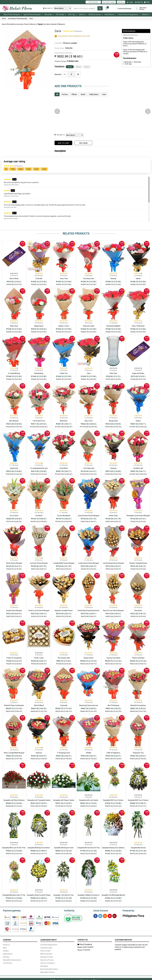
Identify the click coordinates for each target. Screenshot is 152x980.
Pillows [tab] (74, 94)
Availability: (65, 43)
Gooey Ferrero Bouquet (14, 610)
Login (130, 2)
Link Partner (8, 963)
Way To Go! (89, 421)
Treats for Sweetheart (14, 658)
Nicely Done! (113, 421)
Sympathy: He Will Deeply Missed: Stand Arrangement (113, 896)
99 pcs (87, 67)
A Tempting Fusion (64, 753)
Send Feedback (85, 944)
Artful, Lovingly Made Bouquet (14, 753)
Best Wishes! (14, 421)
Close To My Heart (138, 326)
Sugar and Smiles (138, 373)
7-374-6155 (86, 950)
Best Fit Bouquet (113, 705)
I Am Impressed (89, 468)
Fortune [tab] (65, 94)
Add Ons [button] (83, 14)
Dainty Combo (89, 658)
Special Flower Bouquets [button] (33, 14)
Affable (89, 753)
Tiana (89, 373)
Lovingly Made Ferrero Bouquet (64, 563)
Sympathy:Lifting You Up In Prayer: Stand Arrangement (39, 896)
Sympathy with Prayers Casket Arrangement (64, 801)
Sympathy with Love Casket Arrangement (89, 801)
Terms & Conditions (48, 963)
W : (135, 62)
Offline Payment (46, 953)
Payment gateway (11, 910)
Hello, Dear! (14, 326)
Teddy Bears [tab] (94, 94)
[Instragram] (105, 916)
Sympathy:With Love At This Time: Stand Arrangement (14, 849)
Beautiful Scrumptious (138, 705)
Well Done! (64, 421)
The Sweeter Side (64, 658)
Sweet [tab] (83, 94)
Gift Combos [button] (61, 14)
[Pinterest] (110, 916)
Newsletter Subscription (12, 960)
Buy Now (83, 143)
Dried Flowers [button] (110, 14)
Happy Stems (39, 326)
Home (4, 18)
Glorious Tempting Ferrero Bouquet (138, 564)
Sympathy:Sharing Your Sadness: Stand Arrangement (113, 849)
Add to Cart (63, 143)
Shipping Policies (47, 956)
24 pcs (70, 67)
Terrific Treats (39, 658)
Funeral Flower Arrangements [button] (129, 14)
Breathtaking (39, 373)
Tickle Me (39, 278)
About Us (6, 944)
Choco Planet (14, 278)
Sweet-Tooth (113, 516)
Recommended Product (49, 969)
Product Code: (63, 48)
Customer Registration (49, 944)
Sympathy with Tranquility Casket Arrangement (39, 801)
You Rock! (39, 516)
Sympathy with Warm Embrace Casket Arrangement (14, 801)
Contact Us (82, 939)
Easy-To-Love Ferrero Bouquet (113, 610)
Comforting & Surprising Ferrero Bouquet (89, 612)
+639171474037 (88, 947)
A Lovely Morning (14, 373)
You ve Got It (14, 516)
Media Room (8, 953)
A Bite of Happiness (113, 753)
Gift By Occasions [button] (96, 14)
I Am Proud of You (39, 421)
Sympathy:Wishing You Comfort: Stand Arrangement (39, 849)
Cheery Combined (138, 658)
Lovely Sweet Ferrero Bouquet (89, 563)
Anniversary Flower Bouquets (18, 18)
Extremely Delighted (113, 326)
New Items (121, 2)
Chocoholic (138, 610)
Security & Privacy (47, 960)
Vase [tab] (104, 94)
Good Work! (64, 468)
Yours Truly (64, 278)
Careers (6, 950)
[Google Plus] (114, 916)
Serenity (113, 278)
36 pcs (78, 67)
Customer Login (46, 947)
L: (127, 62)
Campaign (44, 966)
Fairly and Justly (89, 326)
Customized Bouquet (124, 8)
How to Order (45, 950)
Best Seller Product (109, 2)
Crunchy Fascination (113, 658)
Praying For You (138, 753)
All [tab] (57, 94)
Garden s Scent (64, 326)
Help (147, 2)
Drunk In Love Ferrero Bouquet (39, 610)
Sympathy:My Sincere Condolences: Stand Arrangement (138, 849)
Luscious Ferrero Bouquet (39, 563)
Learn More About (48, 939)
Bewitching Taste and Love (89, 705)
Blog (5, 947)
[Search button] (100, 8)
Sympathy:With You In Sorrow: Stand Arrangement (113, 801)
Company (7, 939)
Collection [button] (146, 14)
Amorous (39, 753)
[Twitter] (100, 916)
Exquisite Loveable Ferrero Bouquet (64, 612)
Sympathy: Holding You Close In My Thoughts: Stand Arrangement (89, 896)
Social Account (100, 910)
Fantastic (113, 468)
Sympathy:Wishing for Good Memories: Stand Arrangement (64, 849)
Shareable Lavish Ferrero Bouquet (138, 516)
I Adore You (64, 373)
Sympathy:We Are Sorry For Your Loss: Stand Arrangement (89, 849)
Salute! (138, 278)
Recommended (93, 2)
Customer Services (123, 939)
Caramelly (64, 705)
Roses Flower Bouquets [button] (13, 14)
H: (144, 62)
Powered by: (128, 910)
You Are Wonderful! (64, 516)
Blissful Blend (39, 705)
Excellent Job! (138, 468)
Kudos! (138, 421)
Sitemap (6, 956)
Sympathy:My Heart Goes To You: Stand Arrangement (14, 896)
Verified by (69, 910)
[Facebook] (95, 916)
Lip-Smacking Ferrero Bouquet (113, 563)
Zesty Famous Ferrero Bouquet (89, 516)
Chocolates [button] (49, 14)
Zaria (31, 18)
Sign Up (139, 2)
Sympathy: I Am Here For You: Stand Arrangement (64, 896)
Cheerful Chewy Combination (14, 705)
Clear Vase (113, 373)
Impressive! (14, 468)
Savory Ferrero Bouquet (14, 563)
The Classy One (89, 278)
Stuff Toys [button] (73, 14)
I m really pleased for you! (39, 468)
